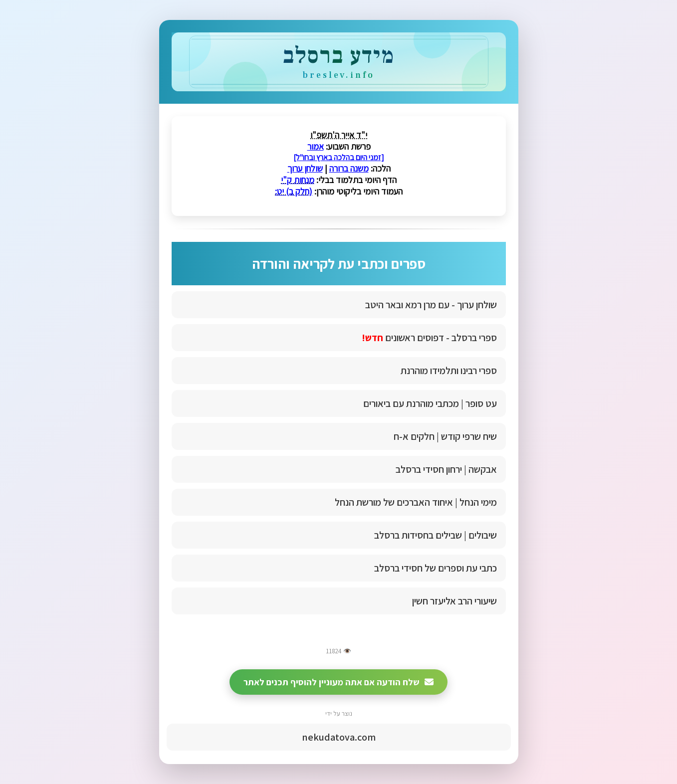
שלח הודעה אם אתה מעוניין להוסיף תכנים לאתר (338, 682)
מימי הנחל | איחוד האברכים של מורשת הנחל (416, 502)
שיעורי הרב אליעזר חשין (454, 601)
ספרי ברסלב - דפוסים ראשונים (429, 338)
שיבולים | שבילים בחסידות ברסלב (436, 535)
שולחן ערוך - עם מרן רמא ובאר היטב (431, 305)
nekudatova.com (339, 737)
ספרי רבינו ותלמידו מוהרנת (449, 371)
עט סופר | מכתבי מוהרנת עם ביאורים (430, 403)
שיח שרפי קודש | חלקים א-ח (445, 436)
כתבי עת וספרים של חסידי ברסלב (436, 568)
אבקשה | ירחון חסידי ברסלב (446, 469)
